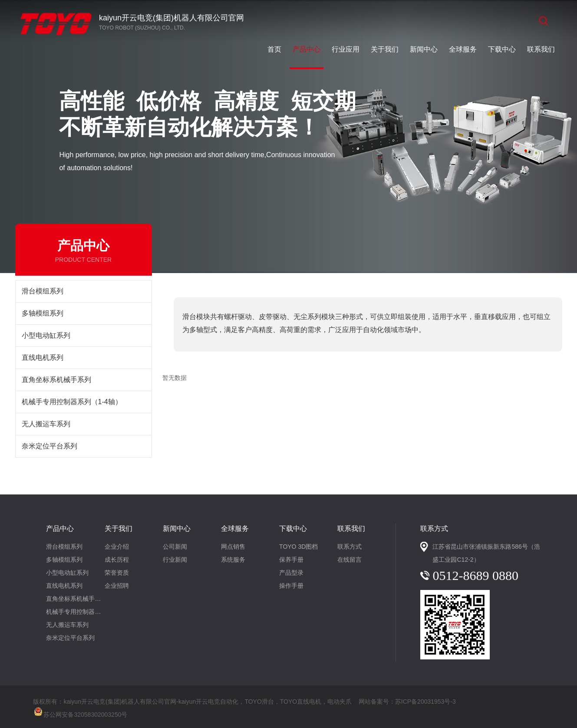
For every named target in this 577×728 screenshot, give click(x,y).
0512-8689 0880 (475, 575)
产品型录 (291, 573)
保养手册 (291, 560)
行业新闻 (175, 560)
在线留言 (349, 560)
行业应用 (346, 49)
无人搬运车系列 (46, 424)
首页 (274, 49)
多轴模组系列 (43, 313)
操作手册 (291, 586)
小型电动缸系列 (46, 335)
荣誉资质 (117, 573)
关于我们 (385, 49)
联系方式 (349, 547)
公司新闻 (175, 547)
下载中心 (502, 49)
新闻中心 (424, 49)
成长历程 (117, 560)
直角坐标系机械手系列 (56, 380)
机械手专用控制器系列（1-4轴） (72, 402)
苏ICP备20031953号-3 (425, 702)
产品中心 (307, 49)
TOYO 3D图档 (298, 547)
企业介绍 (117, 547)
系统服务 (233, 560)
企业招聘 (117, 586)
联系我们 (541, 49)
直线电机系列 (43, 357)
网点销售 (233, 547)
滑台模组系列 (43, 291)
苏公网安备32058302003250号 (80, 711)
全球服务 (463, 49)
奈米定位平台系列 (49, 446)
